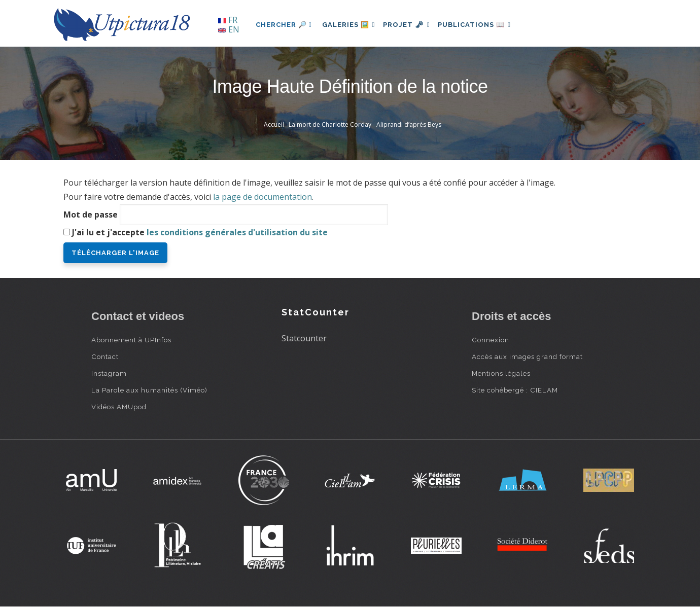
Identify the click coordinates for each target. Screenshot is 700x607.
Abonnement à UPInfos (131, 340)
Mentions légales (501, 373)
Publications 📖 (485, 25)
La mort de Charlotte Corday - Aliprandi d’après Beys (365, 124)
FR (228, 20)
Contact (105, 356)
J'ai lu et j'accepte (200, 232)
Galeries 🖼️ (351, 25)
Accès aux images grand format (527, 356)
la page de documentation (262, 197)
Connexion (491, 340)
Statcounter (304, 338)
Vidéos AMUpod (119, 407)
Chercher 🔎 (284, 25)
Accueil (274, 124)
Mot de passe (91, 215)
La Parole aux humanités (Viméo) (149, 390)
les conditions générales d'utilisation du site (237, 232)
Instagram (109, 373)
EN (229, 29)
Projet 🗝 (413, 25)
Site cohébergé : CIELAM (515, 390)
